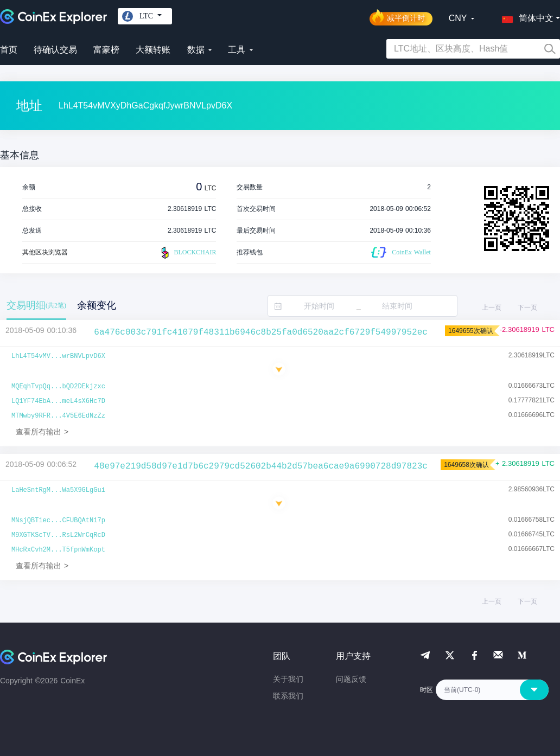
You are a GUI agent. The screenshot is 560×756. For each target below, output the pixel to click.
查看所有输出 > (42, 432)
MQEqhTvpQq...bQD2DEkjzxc (58, 387)
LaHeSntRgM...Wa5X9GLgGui (58, 490)
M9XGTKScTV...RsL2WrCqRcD (58, 535)
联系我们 (288, 696)
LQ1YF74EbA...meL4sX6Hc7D (58, 401)
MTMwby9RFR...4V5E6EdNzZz (58, 416)
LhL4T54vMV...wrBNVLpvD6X (58, 356)
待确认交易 (55, 50)
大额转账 (153, 50)
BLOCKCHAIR (187, 253)
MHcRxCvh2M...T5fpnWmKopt (58, 550)
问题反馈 (351, 679)
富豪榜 (106, 50)
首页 (9, 50)
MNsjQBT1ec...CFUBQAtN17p (58, 521)
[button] (525, 16)
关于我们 (288, 679)
